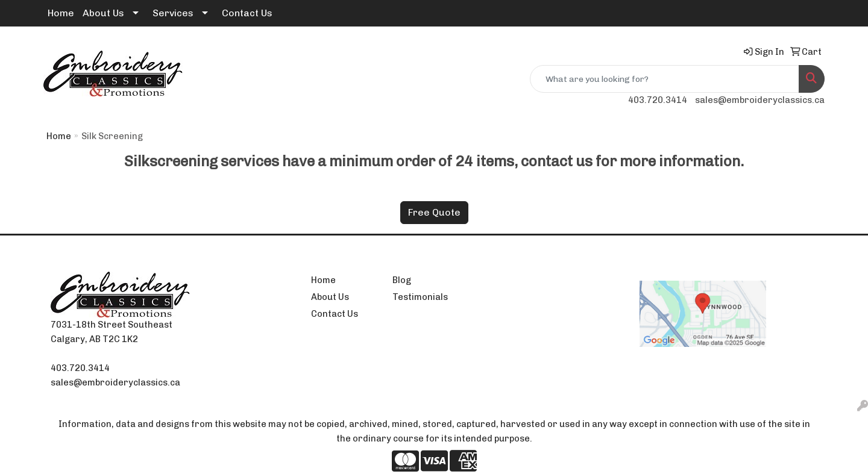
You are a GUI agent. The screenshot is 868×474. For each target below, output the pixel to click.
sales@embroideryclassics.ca (760, 100)
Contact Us (247, 13)
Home (61, 13)
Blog (402, 280)
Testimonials (420, 297)
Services (173, 13)
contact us (557, 161)
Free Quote (434, 212)
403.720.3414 (658, 100)
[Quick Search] (665, 79)
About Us (103, 13)
